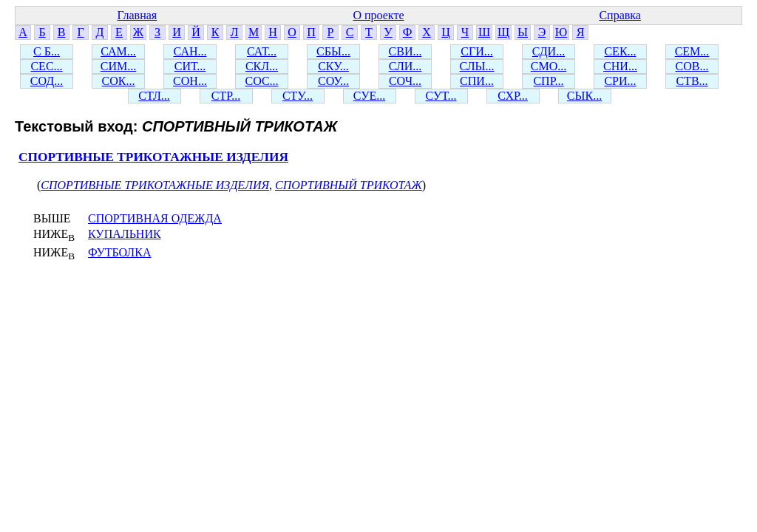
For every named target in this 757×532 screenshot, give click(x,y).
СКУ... (333, 66)
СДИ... (549, 51)
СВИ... (405, 51)
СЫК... (584, 96)
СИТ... (190, 66)
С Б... (47, 51)
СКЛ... (262, 66)
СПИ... (477, 81)
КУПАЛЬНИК (125, 234)
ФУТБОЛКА (119, 252)
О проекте (378, 15)
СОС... (261, 81)
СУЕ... (370, 96)
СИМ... (118, 66)
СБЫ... (333, 51)
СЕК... (620, 51)
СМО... (549, 66)
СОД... (47, 81)
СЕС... (46, 66)
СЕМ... (692, 51)
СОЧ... (405, 81)
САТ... (262, 51)
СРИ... (620, 81)
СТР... (226, 96)
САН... (190, 51)
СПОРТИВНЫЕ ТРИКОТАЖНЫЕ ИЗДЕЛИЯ (153, 157)
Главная (137, 15)
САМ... (118, 51)
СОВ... (692, 66)
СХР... (513, 96)
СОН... (190, 81)
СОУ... (333, 81)
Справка (620, 15)
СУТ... (441, 96)
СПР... (548, 81)
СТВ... (692, 81)
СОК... (119, 81)
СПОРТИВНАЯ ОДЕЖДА (155, 218)
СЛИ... (405, 66)
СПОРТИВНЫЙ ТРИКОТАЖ (349, 185)
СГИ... (476, 51)
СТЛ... (154, 96)
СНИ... (620, 66)
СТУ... (298, 96)
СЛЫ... (476, 66)
